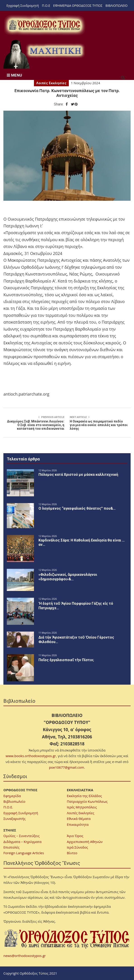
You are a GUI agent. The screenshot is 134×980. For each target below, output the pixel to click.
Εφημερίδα (12, 796)
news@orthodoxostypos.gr (25, 956)
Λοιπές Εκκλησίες (51, 83)
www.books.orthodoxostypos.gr (31, 756)
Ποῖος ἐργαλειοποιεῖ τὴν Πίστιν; (66, 660)
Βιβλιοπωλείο (14, 801)
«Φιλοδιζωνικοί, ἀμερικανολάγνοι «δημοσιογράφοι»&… (68, 577)
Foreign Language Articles (24, 853)
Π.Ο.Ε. (8, 807)
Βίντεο (72, 853)
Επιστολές (11, 847)
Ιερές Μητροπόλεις (82, 807)
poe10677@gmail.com (67, 767)
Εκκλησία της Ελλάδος (84, 796)
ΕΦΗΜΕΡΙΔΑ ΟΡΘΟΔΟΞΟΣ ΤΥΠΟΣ (78, 6)
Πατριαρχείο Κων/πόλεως (87, 801)
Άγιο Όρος (75, 836)
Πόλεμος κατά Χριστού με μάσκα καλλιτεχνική (78, 475)
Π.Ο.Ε (46, 6)
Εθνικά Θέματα (79, 819)
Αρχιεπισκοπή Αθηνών (85, 842)
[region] (44, 54)
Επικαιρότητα (78, 824)
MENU (14, 75)
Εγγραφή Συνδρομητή (23, 6)
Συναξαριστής (14, 819)
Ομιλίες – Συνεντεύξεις (22, 836)
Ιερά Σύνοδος (77, 847)
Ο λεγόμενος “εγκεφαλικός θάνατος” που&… (77, 508)
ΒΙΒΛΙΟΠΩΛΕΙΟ (116, 6)
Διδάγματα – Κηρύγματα (23, 842)
